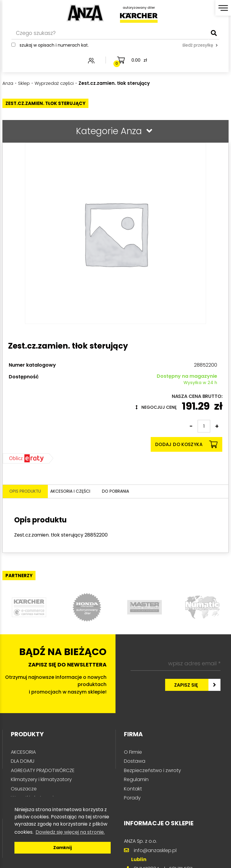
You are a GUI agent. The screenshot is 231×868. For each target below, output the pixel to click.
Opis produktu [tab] (26, 492)
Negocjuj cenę (156, 407)
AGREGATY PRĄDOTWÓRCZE (43, 771)
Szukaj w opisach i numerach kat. (54, 47)
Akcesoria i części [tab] (77, 492)
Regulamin (136, 780)
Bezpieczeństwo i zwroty (152, 771)
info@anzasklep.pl (155, 851)
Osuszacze (24, 790)
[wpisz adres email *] (176, 664)
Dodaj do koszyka (186, 444)
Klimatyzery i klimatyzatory (41, 780)
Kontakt (133, 790)
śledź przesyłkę (200, 47)
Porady (132, 799)
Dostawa (135, 762)
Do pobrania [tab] (128, 492)
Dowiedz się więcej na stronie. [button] (70, 832)
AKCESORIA (23, 753)
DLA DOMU (23, 762)
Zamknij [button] (63, 848)
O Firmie (133, 753)
